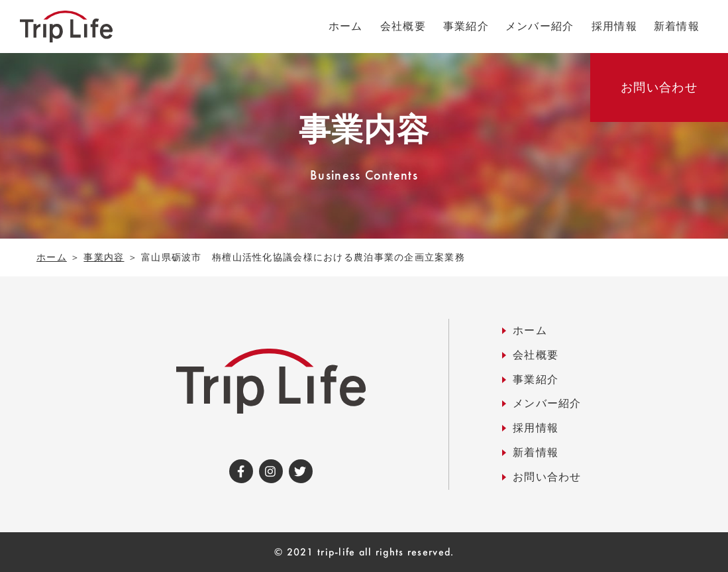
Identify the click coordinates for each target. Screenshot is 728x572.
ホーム (52, 257)
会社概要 (536, 355)
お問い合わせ (547, 477)
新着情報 (536, 452)
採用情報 (536, 428)
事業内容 (104, 257)
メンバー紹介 (547, 403)
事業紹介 (536, 379)
